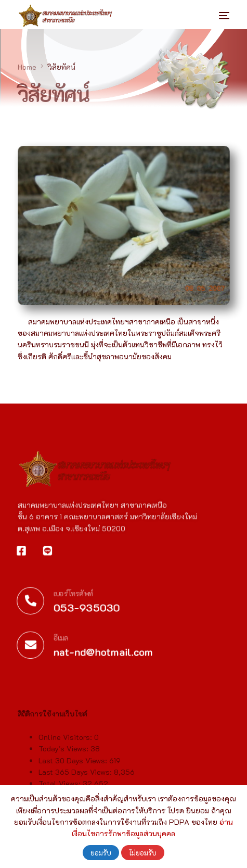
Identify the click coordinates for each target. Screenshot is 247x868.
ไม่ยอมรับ (143, 853)
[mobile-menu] (216, 16)
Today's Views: (64, 773)
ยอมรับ (101, 853)
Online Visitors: (66, 762)
